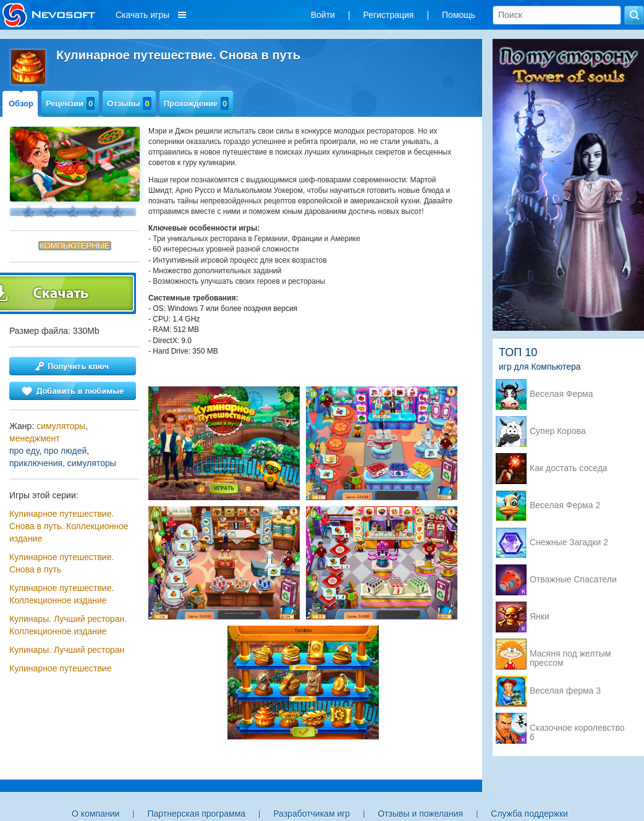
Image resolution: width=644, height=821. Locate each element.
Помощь (459, 15)
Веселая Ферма (561, 394)
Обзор (21, 104)
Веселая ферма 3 (565, 691)
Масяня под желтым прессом (570, 655)
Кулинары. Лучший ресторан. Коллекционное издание (68, 625)
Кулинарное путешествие (60, 668)
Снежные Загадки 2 (569, 542)
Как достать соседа (569, 468)
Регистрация (389, 15)
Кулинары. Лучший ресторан (67, 650)
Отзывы (129, 104)
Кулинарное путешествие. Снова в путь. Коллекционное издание (69, 526)
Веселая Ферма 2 (565, 505)
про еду (24, 451)
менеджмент (35, 438)
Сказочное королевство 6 (577, 729)
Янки (540, 617)
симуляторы (61, 426)
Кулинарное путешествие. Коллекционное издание (61, 594)
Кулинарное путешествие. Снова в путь (61, 563)
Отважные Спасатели (573, 580)
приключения (36, 463)
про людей (65, 451)
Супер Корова (558, 431)
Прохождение (197, 104)
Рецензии (70, 104)
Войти (323, 15)
